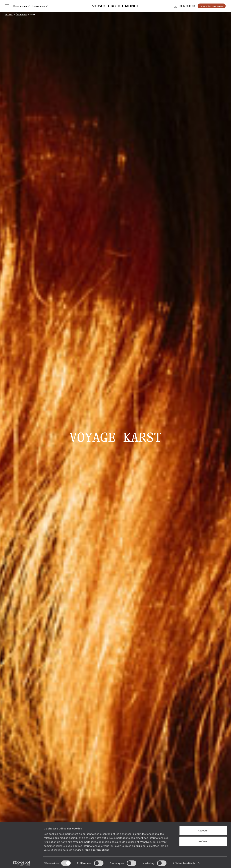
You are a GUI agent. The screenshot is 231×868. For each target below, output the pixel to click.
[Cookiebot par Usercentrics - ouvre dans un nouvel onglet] (22, 861)
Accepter (203, 828)
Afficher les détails (184, 861)
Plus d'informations (97, 848)
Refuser (203, 839)
